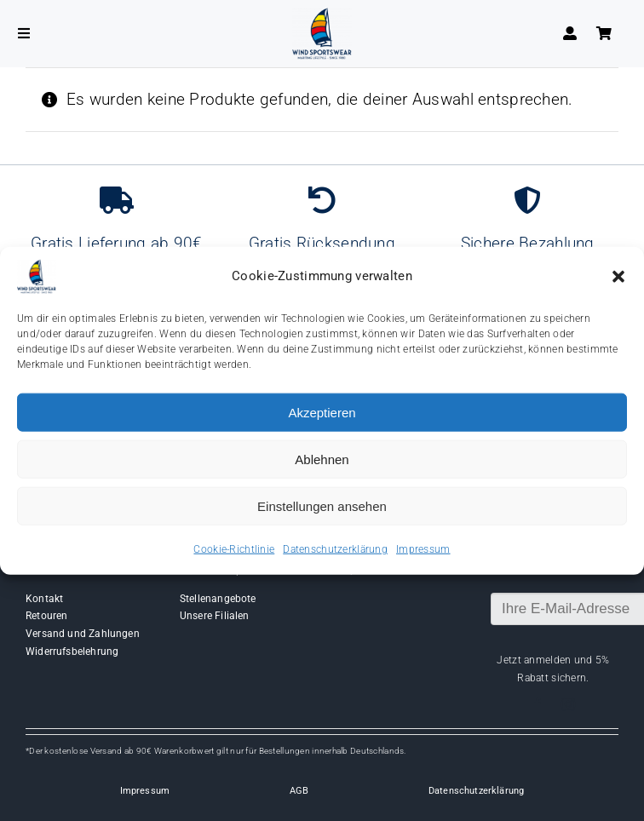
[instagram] (568, 704)
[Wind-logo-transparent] (322, 16)
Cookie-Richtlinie (234, 549)
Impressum (423, 549)
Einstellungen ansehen (322, 505)
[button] (618, 277)
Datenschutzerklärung (335, 549)
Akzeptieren (322, 412)
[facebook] (538, 704)
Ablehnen (322, 459)
